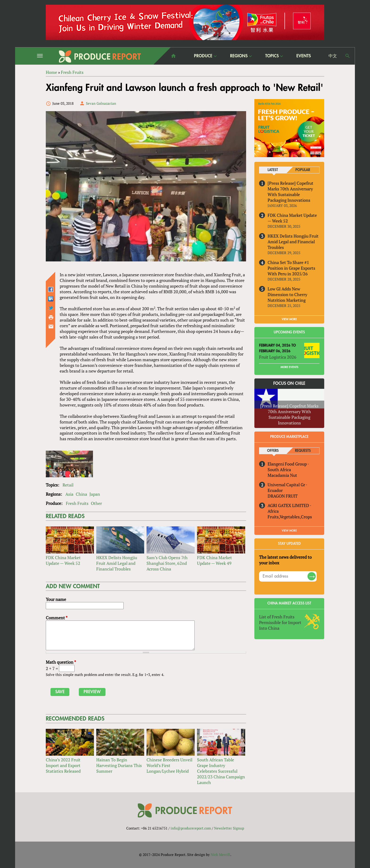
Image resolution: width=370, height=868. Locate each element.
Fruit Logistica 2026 (278, 357)
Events (304, 56)
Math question (61, 662)
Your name (56, 599)
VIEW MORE (289, 319)
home (173, 56)
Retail (68, 485)
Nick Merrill (221, 855)
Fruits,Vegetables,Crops (290, 517)
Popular (303, 170)
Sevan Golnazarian (101, 103)
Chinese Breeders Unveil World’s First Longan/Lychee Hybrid (169, 765)
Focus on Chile (289, 383)
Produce (203, 56)
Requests (303, 451)
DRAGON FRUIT (283, 496)
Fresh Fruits (77, 503)
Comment (57, 618)
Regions (239, 56)
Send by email (51, 327)
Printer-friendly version (51, 317)
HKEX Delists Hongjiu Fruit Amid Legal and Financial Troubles (117, 563)
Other (96, 503)
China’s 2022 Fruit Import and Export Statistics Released (63, 765)
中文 (333, 56)
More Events (289, 367)
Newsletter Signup (229, 828)
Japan (95, 494)
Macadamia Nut (282, 475)
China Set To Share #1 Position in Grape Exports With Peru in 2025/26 (291, 268)
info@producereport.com (191, 828)
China (81, 494)
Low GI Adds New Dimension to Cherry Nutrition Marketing (287, 294)
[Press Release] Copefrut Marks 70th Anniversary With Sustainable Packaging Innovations (290, 192)
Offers (273, 451)
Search (348, 56)
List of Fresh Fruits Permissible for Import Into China (280, 622)
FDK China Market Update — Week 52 (63, 560)
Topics (272, 56)
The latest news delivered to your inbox (285, 560)
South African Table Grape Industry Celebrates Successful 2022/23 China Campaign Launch (221, 771)
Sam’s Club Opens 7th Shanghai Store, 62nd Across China (167, 563)
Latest (273, 170)
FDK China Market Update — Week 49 (214, 560)
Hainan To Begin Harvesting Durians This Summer (119, 765)
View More (289, 531)
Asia (69, 494)
